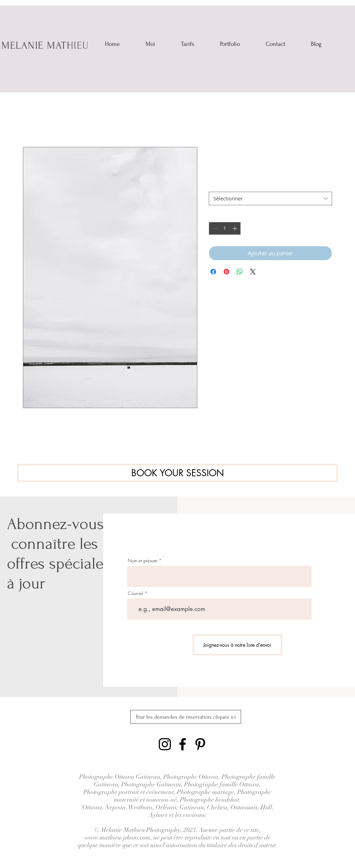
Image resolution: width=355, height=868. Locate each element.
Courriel (135, 593)
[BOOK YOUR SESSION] (177, 473)
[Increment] (235, 228)
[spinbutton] (225, 228)
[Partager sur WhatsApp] (240, 272)
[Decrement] (214, 228)
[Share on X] (253, 272)
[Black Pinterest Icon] (200, 744)
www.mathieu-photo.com (117, 837)
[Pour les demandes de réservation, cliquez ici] (186, 717)
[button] (230, 42)
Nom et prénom (143, 561)
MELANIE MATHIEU (45, 45)
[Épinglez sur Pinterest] (226, 272)
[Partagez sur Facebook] (213, 272)
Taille (215, 186)
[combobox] (270, 199)
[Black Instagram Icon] (165, 744)
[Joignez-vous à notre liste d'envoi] (237, 645)
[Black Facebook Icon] (183, 744)
